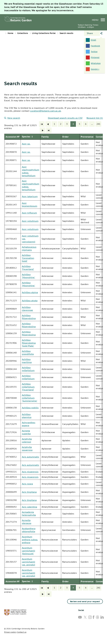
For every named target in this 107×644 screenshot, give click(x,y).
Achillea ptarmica (27, 416)
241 (98, 124)
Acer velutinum (30, 221)
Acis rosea (27, 484)
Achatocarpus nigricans (29, 248)
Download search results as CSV (65, 118)
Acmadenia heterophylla (29, 514)
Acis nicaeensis (30, 472)
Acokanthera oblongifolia (29, 530)
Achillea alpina (30, 292)
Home (10, 33)
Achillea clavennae (27, 309)
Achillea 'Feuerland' (28, 268)
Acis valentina (29, 507)
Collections (23, 33)
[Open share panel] (92, 33)
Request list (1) (95, 118)
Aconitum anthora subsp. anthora (30, 540)
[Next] (42, 130)
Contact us (22, 632)
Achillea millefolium (28, 369)
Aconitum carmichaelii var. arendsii (28, 562)
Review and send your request (85, 602)
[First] (42, 124)
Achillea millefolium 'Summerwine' (30, 398)
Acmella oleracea (27, 522)
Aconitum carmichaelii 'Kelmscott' (28, 551)
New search (12, 118)
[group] (53, 359)
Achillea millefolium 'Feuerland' (28, 387)
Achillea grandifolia (28, 353)
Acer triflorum (29, 213)
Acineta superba (26, 432)
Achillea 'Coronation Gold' (28, 258)
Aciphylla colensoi (27, 440)
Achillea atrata (30, 301)
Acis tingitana (29, 492)
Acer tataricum (30, 196)
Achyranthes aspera (29, 424)
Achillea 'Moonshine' (28, 276)
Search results (21, 83)
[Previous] (48, 124)
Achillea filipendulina (29, 317)
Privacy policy (10, 632)
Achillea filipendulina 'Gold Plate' (29, 343)
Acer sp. (26, 144)
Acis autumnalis (30, 457)
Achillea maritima (27, 361)
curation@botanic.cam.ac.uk (45, 111)
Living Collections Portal (44, 33)
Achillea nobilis (30, 408)
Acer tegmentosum (30, 205)
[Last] (49, 130)
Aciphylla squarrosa (27, 449)
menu (98, 20)
